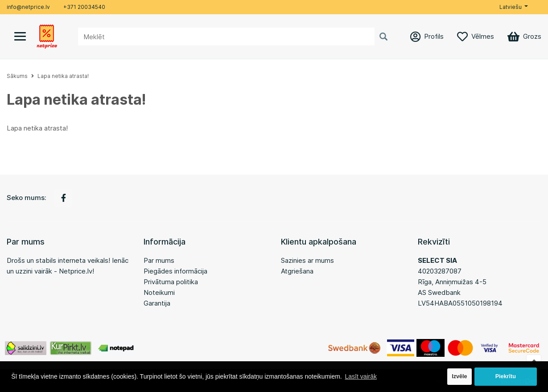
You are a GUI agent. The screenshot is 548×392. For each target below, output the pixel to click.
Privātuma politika (171, 282)
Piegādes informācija (175, 271)
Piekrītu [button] (506, 376)
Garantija (157, 303)
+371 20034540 (84, 7)
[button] (514, 7)
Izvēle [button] (459, 376)
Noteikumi (159, 292)
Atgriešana (297, 271)
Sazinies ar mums (307, 260)
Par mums (159, 260)
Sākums (17, 76)
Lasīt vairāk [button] (361, 376)
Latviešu (511, 7)
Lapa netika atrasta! (63, 76)
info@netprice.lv (28, 7)
